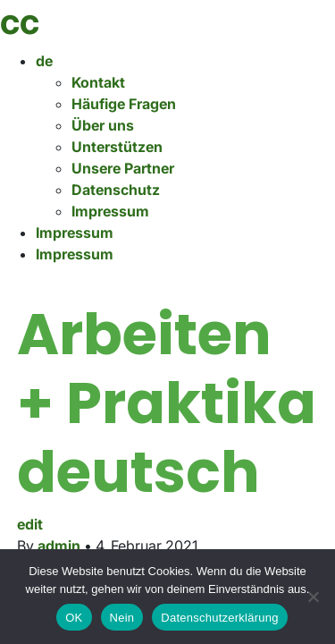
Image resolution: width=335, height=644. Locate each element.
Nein (122, 618)
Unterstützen (117, 147)
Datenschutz (116, 190)
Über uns (103, 125)
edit (30, 524)
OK (74, 618)
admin (59, 546)
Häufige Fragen (124, 104)
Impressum (110, 211)
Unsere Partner (123, 168)
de (44, 61)
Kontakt (98, 82)
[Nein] (313, 597)
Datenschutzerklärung (219, 618)
